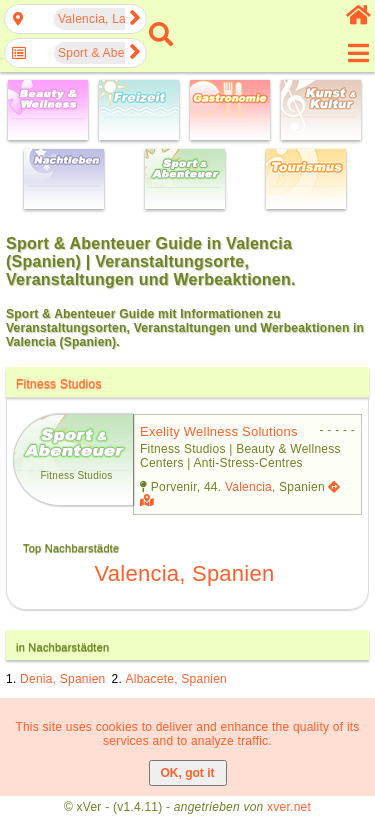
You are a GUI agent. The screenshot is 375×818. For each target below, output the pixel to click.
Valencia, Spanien (185, 573)
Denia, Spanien (62, 679)
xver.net (289, 807)
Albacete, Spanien (177, 679)
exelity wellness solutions (219, 431)
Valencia (248, 487)
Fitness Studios (59, 384)
